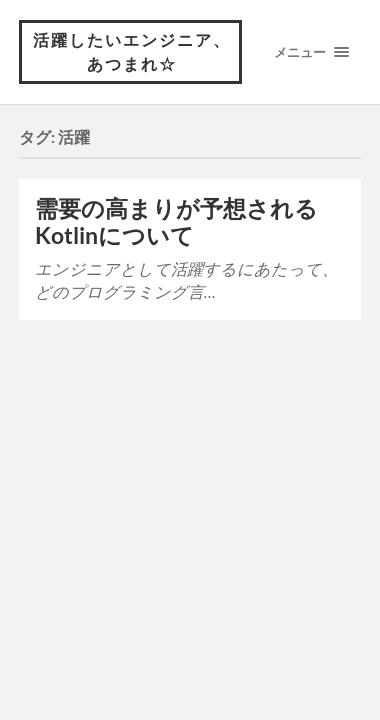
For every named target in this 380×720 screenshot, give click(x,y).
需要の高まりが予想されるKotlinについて (176, 222)
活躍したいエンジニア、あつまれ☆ (132, 51)
